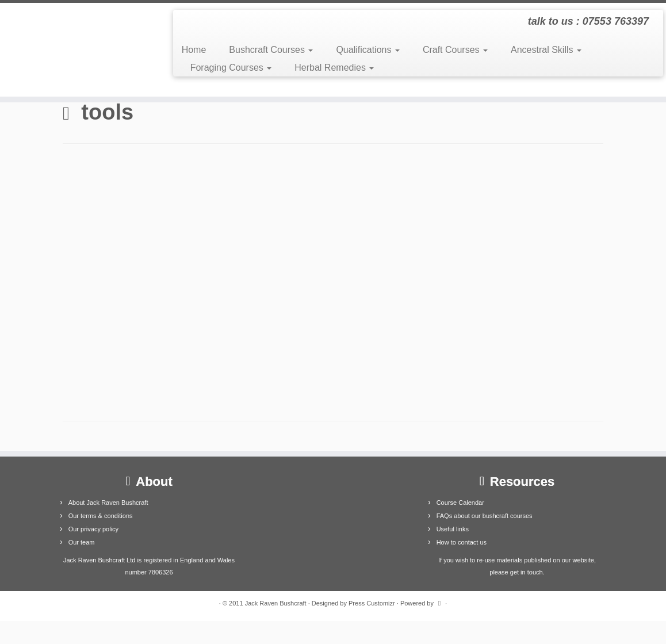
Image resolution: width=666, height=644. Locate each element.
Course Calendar (460, 503)
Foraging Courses (231, 68)
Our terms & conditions (101, 516)
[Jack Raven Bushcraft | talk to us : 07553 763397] (78, 50)
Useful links (453, 529)
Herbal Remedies (334, 68)
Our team (82, 542)
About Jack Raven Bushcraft (108, 503)
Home (194, 50)
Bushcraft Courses (271, 50)
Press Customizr (372, 603)
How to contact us (462, 542)
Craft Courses (455, 50)
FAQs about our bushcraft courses (485, 516)
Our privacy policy (93, 529)
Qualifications (368, 50)
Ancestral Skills (546, 50)
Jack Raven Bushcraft (276, 603)
